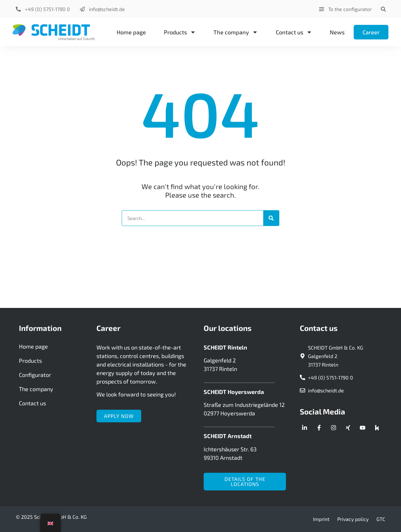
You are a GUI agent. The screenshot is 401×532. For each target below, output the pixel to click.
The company (236, 32)
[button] (383, 9)
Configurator (35, 375)
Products (180, 32)
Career (371, 32)
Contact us (294, 32)
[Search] (271, 218)
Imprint (321, 519)
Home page (131, 32)
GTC (381, 519)
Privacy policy (353, 519)
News (337, 32)
